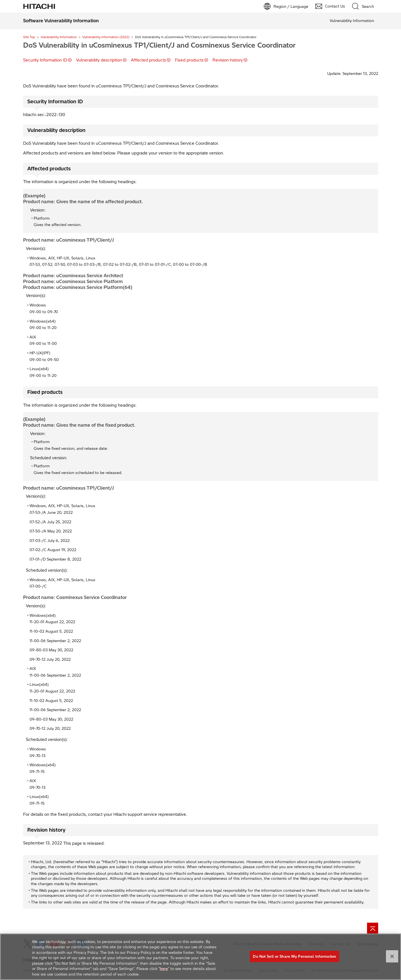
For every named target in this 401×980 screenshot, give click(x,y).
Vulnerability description (99, 60)
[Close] (392, 960)
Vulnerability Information (59, 37)
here (164, 972)
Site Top (29, 37)
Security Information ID (45, 60)
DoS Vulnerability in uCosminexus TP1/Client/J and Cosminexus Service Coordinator (159, 45)
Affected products (148, 60)
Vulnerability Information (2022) (106, 37)
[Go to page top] (373, 928)
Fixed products (189, 60)
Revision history (228, 60)
